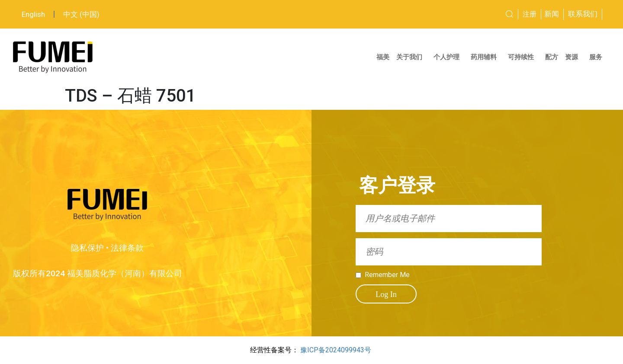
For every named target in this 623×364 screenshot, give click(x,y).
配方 (552, 57)
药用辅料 (486, 57)
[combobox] (477, 14)
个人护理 (449, 57)
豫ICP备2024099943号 (336, 350)
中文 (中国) (81, 14)
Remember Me (387, 275)
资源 (574, 57)
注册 (530, 14)
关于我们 (411, 57)
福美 (383, 57)
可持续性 (523, 57)
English (33, 14)
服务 (598, 57)
